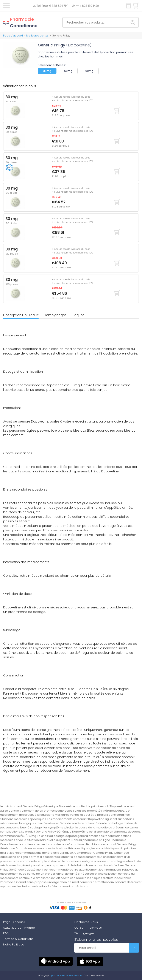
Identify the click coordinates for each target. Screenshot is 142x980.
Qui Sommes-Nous (88, 928)
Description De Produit (21, 315)
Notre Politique (14, 944)
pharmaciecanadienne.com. (67, 976)
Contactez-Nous (86, 922)
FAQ (6, 933)
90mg (89, 71)
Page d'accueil (13, 36)
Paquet (78, 315)
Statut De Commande (19, 928)
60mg (68, 71)
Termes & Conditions (18, 939)
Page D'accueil (14, 922)
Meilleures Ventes (37, 36)
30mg (47, 71)
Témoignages (56, 315)
